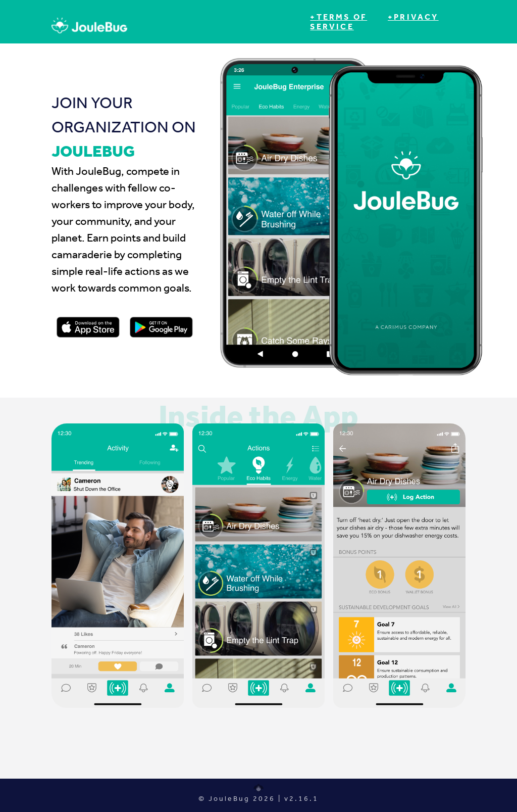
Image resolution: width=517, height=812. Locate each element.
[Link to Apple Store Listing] (88, 327)
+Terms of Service (339, 22)
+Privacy (413, 17)
